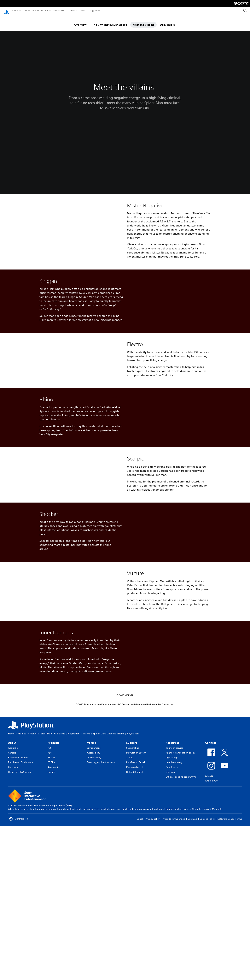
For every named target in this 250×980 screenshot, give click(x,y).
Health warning (174, 859)
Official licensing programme (181, 873)
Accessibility (94, 849)
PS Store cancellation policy (180, 849)
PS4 (34, 11)
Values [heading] (91, 839)
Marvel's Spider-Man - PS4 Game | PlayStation (55, 830)
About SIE (13, 844)
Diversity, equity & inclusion (102, 859)
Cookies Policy (207, 915)
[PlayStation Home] (7, 11)
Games (15, 11)
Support (93, 11)
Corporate (13, 863)
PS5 (25, 11)
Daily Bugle (167, 21)
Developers (172, 863)
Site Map (192, 915)
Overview (80, 21)
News (72, 11)
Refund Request (135, 868)
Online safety (94, 854)
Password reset (134, 863)
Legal (140, 915)
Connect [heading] (211, 839)
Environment (94, 844)
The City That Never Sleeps (110, 21)
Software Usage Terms (230, 915)
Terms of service (174, 844)
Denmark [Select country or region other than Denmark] (19, 915)
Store (82, 11)
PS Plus (44, 11)
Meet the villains (143, 21)
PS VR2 (51, 854)
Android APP (212, 877)
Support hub (133, 844)
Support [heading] (132, 839)
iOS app (209, 872)
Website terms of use (174, 915)
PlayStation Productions (21, 859)
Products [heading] (53, 839)
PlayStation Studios (18, 854)
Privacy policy (153, 915)
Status (130, 854)
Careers (12, 849)
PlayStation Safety (136, 849)
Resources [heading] (172, 839)
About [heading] (12, 839)
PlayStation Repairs (137, 859)
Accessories (58, 11)
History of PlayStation (19, 868)
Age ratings (172, 854)
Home (11, 830)
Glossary (170, 868)
